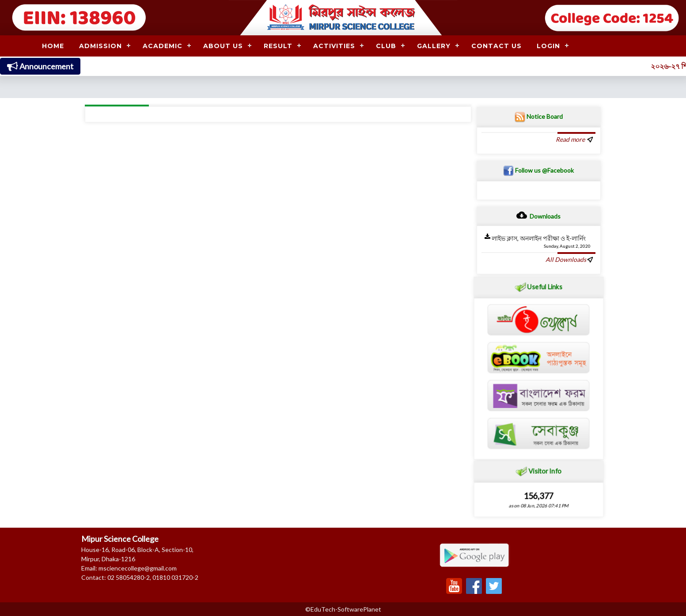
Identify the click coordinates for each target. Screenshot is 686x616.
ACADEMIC (163, 46)
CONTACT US (496, 46)
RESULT (278, 46)
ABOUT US (223, 46)
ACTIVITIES (334, 46)
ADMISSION (100, 46)
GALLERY (434, 46)
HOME (53, 46)
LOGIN (548, 46)
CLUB (386, 46)
